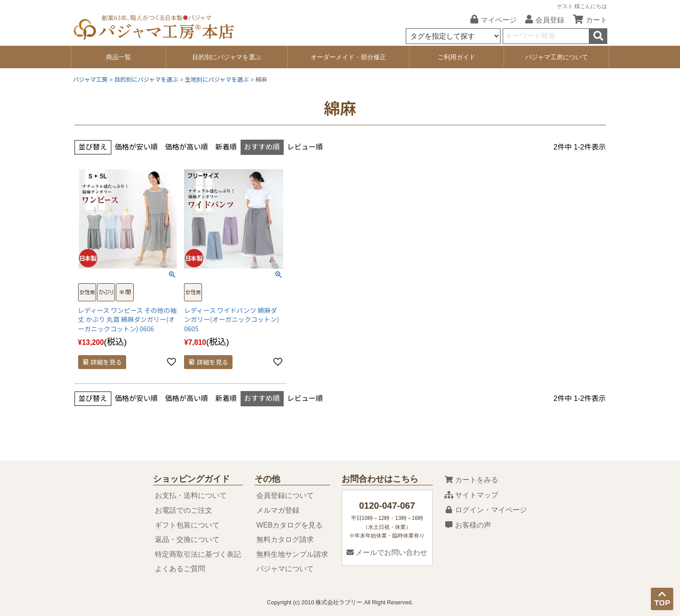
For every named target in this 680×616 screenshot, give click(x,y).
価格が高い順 (187, 147)
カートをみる (471, 480)
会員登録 (541, 20)
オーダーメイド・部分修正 (348, 57)
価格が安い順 (136, 147)
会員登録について (285, 495)
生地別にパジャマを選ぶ (217, 80)
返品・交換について (187, 539)
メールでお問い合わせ (387, 552)
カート (587, 20)
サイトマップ (471, 495)
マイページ (490, 20)
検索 (598, 36)
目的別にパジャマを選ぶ (227, 57)
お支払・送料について (191, 495)
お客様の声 (468, 525)
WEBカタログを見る (290, 525)
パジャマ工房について (557, 57)
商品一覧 (118, 57)
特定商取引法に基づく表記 (198, 554)
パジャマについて (285, 569)
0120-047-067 (387, 506)
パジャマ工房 (90, 80)
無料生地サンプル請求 (292, 554)
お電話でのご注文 (184, 510)
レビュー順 (305, 147)
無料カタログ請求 (285, 539)
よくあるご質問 (180, 569)
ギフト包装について (187, 525)
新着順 (226, 147)
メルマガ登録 (278, 510)
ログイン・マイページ (486, 510)
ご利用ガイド (456, 57)
